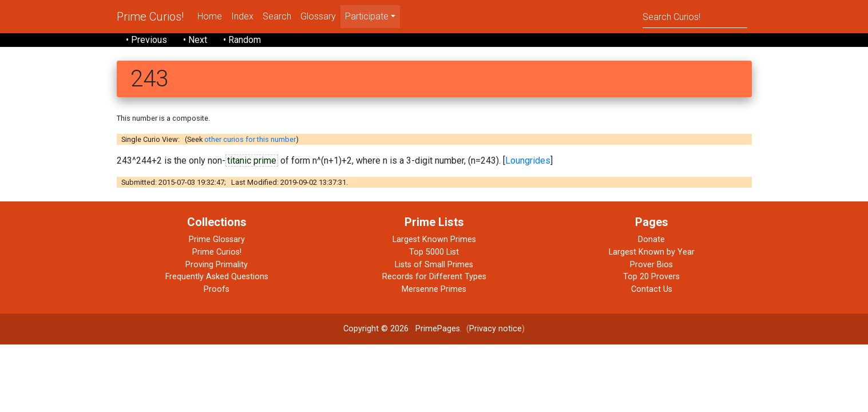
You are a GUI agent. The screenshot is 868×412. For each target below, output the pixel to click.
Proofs (217, 289)
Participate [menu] (367, 16)
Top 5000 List (434, 252)
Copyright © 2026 (376, 329)
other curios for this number (250, 139)
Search (277, 16)
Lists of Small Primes (434, 265)
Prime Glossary (217, 239)
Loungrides (528, 161)
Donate (651, 239)
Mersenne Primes (434, 289)
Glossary (318, 16)
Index (242, 16)
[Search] (695, 16)
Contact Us (652, 289)
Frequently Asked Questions (217, 277)
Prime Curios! (150, 17)
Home (210, 16)
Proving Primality (217, 265)
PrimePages (438, 329)
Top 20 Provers (651, 277)
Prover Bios (651, 265)
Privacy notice (496, 329)
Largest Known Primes (434, 239)
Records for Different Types (434, 277)
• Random (242, 40)
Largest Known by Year (652, 252)
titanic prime (252, 161)
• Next (195, 40)
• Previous (146, 40)
